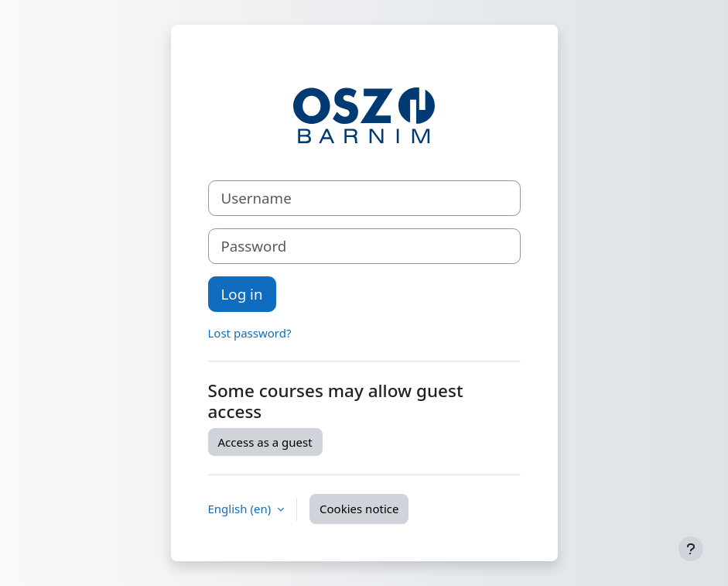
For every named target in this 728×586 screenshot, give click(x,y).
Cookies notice (359, 509)
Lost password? (250, 333)
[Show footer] (691, 549)
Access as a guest (265, 442)
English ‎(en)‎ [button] (241, 509)
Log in (242, 294)
